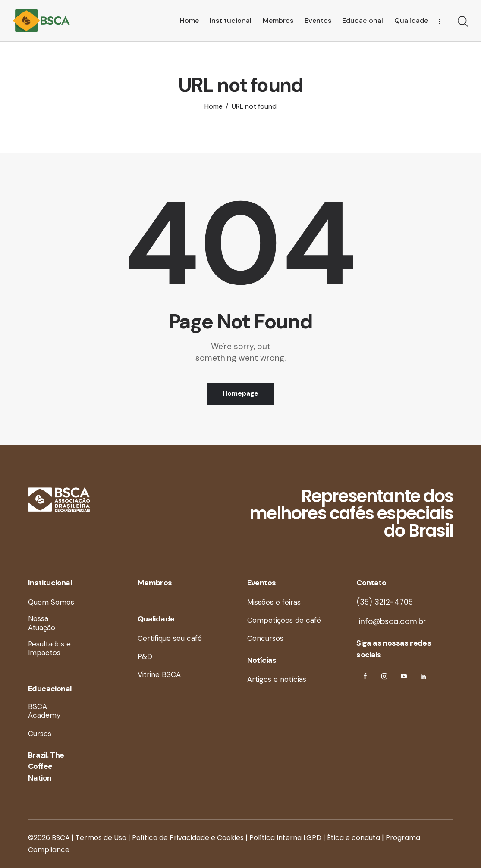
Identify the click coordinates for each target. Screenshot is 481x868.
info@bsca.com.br (391, 621)
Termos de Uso (101, 838)
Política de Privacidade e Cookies (188, 838)
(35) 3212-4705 (385, 602)
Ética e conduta (354, 838)
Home (214, 106)
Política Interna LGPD (285, 838)
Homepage (240, 393)
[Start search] (463, 22)
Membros (155, 583)
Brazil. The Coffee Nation (46, 767)
